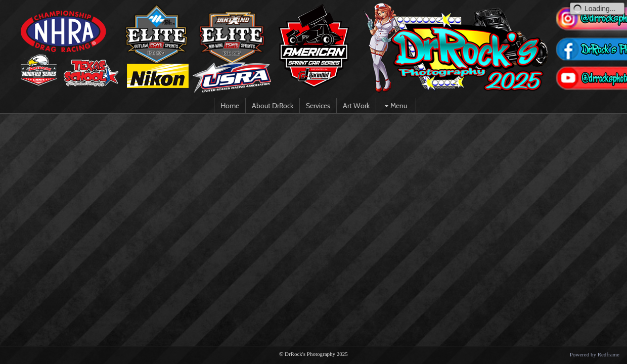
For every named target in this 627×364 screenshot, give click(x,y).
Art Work (356, 106)
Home (230, 106)
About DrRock (273, 106)
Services (318, 106)
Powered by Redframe (595, 354)
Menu (395, 106)
